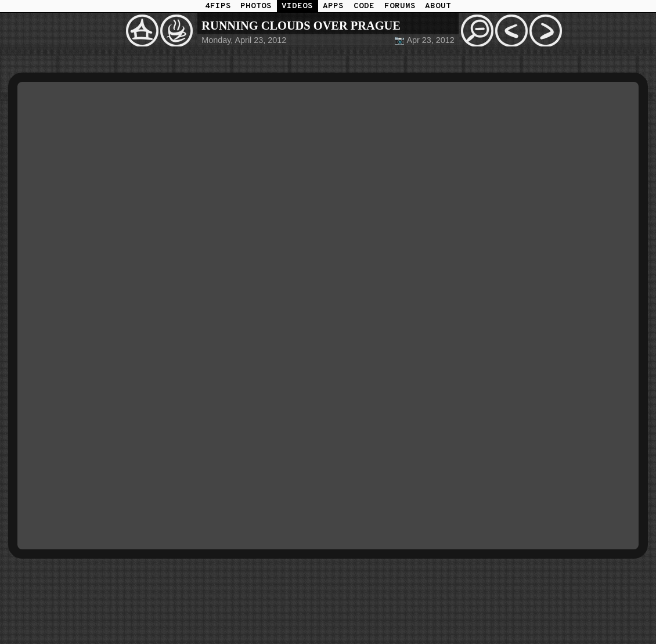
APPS (333, 6)
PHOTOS (256, 6)
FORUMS (400, 6)
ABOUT (438, 6)
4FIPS (218, 6)
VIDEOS (297, 6)
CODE (364, 6)
